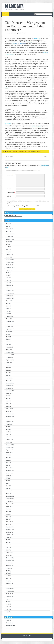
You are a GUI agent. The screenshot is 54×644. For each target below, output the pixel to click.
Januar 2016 (9, 524)
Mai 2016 (8, 514)
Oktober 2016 (9, 501)
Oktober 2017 (9, 473)
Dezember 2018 (10, 445)
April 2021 (9, 373)
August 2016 (9, 506)
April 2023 (9, 311)
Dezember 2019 (10, 414)
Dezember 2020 (10, 383)
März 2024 (9, 283)
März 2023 (9, 314)
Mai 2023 (8, 309)
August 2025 (9, 242)
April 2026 (9, 224)
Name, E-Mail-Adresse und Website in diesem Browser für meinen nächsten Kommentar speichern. (28, 202)
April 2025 (9, 249)
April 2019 (9, 434)
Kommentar (10, 175)
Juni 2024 (8, 275)
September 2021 (10, 360)
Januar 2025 (9, 257)
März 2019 (9, 437)
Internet (23, 151)
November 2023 (10, 293)
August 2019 (9, 424)
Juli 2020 (8, 396)
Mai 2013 (8, 607)
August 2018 (9, 452)
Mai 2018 (8, 460)
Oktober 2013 (9, 594)
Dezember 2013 (10, 589)
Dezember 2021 (10, 352)
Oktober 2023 (9, 296)
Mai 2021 (8, 370)
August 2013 (9, 599)
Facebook (15, 151)
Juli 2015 (8, 540)
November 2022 (10, 324)
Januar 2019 (9, 442)
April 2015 (9, 548)
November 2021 (10, 355)
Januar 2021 (9, 380)
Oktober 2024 (9, 265)
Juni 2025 (8, 244)
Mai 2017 (8, 483)
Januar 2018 (9, 468)
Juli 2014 (8, 571)
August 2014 (9, 568)
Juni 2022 (8, 337)
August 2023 (9, 301)
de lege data (14, 6)
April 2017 (9, 486)
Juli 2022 (8, 334)
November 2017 (10, 470)
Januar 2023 (9, 319)
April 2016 (9, 517)
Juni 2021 (8, 368)
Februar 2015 (9, 553)
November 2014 (10, 560)
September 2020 (10, 391)
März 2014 (9, 581)
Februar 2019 (9, 440)
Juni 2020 (8, 399)
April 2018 (9, 463)
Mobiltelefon (28, 151)
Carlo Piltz (22, 33)
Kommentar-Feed (10, 625)
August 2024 (9, 270)
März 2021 (9, 375)
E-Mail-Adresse (11, 193)
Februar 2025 (9, 255)
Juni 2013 (8, 604)
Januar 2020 (9, 411)
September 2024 (10, 267)
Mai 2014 (8, 576)
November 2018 (10, 447)
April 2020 (9, 404)
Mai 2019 (8, 432)
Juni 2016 (8, 512)
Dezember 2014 (10, 558)
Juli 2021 (8, 365)
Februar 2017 (9, 491)
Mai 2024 (8, 278)
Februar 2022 (9, 347)
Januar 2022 (9, 350)
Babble (7, 88)
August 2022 (9, 332)
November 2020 (10, 386)
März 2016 (9, 519)
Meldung (30, 42)
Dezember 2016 (10, 496)
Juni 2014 (8, 573)
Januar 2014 (9, 586)
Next (47, 156)
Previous (9, 156)
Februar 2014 (9, 584)
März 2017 (9, 488)
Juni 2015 (8, 542)
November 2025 (10, 234)
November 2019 (10, 416)
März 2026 (9, 226)
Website (9, 196)
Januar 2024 (9, 288)
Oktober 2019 (9, 419)
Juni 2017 (8, 481)
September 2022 (10, 329)
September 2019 (10, 422)
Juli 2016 (8, 509)
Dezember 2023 (10, 291)
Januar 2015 (9, 555)
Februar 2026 (9, 229)
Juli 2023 (8, 303)
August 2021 (9, 363)
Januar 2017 (9, 494)
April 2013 (9, 609)
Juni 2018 (8, 458)
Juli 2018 (8, 455)
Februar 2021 (9, 378)
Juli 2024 (8, 273)
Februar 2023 (9, 316)
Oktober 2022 (9, 327)
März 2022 (9, 344)
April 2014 (9, 578)
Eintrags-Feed (10, 623)
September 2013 (10, 596)
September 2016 (10, 504)
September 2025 (10, 239)
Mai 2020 (8, 401)
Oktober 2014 (9, 563)
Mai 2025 (8, 247)
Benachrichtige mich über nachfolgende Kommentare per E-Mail (23, 206)
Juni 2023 (8, 306)
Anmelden (9, 620)
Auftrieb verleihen (37, 127)
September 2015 (10, 535)
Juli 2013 (8, 601)
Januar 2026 (9, 231)
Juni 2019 (8, 429)
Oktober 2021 (9, 357)
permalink (39, 151)
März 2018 (9, 465)
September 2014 (10, 566)
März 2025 (9, 252)
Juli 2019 (8, 427)
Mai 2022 (8, 339)
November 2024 (10, 262)
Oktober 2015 (9, 532)
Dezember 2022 (10, 321)
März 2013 (9, 612)
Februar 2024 (9, 285)
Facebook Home (36, 38)
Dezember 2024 (10, 260)
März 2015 (9, 550)
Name (9, 189)
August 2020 (9, 393)
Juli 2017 (8, 478)
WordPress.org (10, 628)
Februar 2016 (9, 522)
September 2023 (10, 298)
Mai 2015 (8, 545)
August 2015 (9, 537)
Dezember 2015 (10, 527)
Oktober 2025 (9, 237)
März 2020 (9, 406)
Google (19, 151)
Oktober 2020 (9, 388)
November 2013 (10, 591)
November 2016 (10, 499)
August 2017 (9, 476)
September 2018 (10, 450)
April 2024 (9, 280)
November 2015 (10, 530)
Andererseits (8, 123)
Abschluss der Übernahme (19, 44)
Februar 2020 (9, 409)
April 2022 (9, 342)
